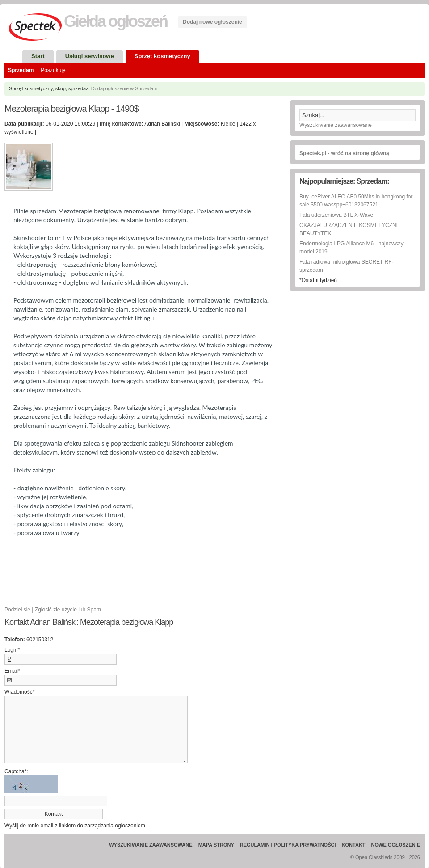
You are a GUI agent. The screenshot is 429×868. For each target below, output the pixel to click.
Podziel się (17, 610)
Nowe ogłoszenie (396, 845)
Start (38, 56)
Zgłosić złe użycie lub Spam (68, 610)
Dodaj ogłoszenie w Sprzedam (124, 88)
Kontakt (354, 845)
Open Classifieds (374, 857)
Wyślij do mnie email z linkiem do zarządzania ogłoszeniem (75, 826)
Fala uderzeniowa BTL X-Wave (336, 215)
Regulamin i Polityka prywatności (288, 845)
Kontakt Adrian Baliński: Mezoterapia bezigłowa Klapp (89, 622)
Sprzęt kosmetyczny (162, 56)
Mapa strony (216, 845)
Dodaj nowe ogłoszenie (212, 22)
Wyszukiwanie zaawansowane (336, 125)
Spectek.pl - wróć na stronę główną (344, 153)
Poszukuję (53, 70)
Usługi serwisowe (90, 56)
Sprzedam (21, 70)
